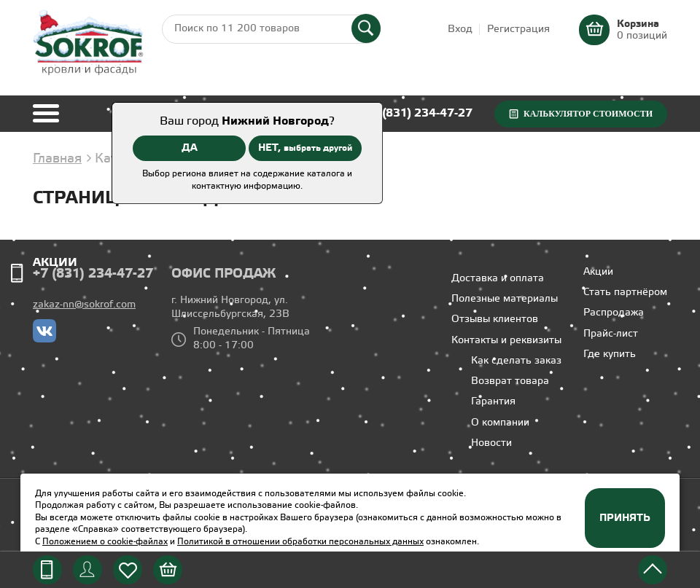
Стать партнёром (625, 293)
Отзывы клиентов (495, 320)
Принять (625, 518)
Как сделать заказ (516, 361)
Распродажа (614, 313)
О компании (500, 423)
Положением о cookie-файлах (105, 542)
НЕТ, (305, 148)
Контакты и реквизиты (506, 341)
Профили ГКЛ (77, 234)
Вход (460, 30)
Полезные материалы (505, 299)
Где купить (610, 354)
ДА (190, 148)
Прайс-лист (611, 334)
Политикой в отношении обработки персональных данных (300, 542)
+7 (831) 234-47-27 (419, 113)
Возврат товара (510, 381)
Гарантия (493, 402)
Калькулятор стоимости (588, 114)
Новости (491, 443)
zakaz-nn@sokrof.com (84, 305)
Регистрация (518, 30)
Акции (55, 263)
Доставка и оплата (498, 279)
